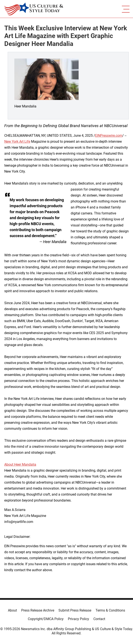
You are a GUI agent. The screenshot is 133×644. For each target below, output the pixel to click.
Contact (99, 619)
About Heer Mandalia (20, 464)
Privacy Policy (78, 619)
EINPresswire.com (109, 136)
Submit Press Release (75, 610)
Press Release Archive (38, 610)
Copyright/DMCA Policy (46, 619)
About (12, 610)
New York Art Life (17, 142)
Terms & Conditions (110, 610)
